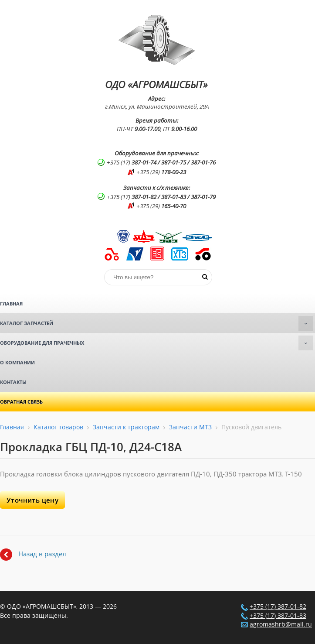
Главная (11, 303)
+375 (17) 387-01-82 (278, 606)
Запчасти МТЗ (190, 427)
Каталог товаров (58, 427)
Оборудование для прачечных (157, 343)
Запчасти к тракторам (126, 427)
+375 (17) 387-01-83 (278, 616)
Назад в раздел (42, 554)
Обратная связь (21, 402)
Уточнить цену (32, 500)
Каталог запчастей (157, 323)
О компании (17, 362)
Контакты (13, 382)
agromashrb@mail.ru (281, 624)
